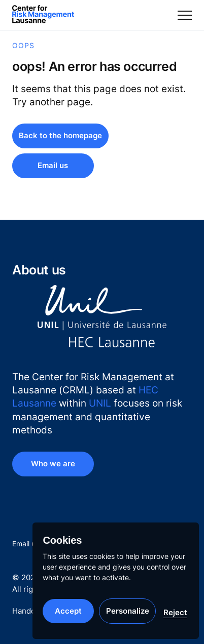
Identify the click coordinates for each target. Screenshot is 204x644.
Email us (26, 544)
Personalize (128, 611)
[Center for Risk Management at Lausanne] (43, 15)
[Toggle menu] (185, 15)
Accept (68, 611)
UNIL (100, 403)
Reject (175, 612)
